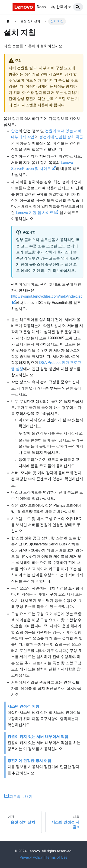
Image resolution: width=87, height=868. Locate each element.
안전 (15, 131)
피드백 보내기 (18, 797)
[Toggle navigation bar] (7, 7)
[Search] (78, 7)
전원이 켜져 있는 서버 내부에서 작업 (38, 737)
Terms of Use (57, 857)
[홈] (8, 21)
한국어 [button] (59, 7)
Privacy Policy (31, 857)
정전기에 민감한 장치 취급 (61, 137)
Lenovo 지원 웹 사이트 (37, 213)
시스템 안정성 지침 (23, 706)
